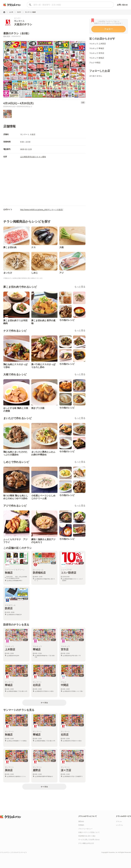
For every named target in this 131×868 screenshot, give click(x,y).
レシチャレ (120, 825)
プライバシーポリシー (85, 829)
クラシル (119, 821)
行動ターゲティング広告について (89, 832)
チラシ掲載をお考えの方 (86, 843)
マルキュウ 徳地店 (97, 58)
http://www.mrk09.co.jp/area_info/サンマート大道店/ (42, 210)
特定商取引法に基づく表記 (87, 836)
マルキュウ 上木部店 (98, 44)
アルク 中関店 (95, 63)
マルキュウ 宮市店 (97, 53)
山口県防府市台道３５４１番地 (33, 157)
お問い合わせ (122, 5)
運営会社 (81, 821)
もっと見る (80, 287)
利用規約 (81, 825)
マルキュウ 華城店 (97, 48)
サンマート (19, 21)
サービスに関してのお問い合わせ (89, 840)
